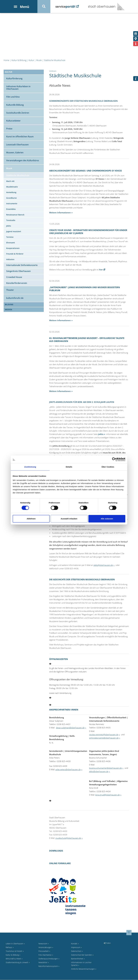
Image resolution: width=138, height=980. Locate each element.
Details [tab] (69, 467)
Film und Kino (13, 97)
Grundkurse (11, 198)
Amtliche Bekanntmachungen (83, 969)
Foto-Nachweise (45, 955)
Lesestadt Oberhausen (17, 145)
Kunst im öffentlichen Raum (20, 137)
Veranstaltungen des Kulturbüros (23, 161)
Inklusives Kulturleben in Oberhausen (18, 88)
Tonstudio (11, 220)
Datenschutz (76, 951)
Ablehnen (31, 519)
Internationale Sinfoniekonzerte (22, 265)
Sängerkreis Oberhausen (18, 271)
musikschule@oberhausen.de (68, 838)
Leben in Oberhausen (14, 944)
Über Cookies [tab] (108, 467)
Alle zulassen (107, 519)
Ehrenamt (11, 243)
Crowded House (14, 277)
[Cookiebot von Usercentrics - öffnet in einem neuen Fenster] (114, 459)
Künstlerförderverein (17, 283)
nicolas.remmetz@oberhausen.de (104, 735)
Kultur (31, 60)
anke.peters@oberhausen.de (68, 770)
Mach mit (10, 181)
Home (6, 60)
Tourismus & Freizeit (14, 951)
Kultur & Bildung (19, 60)
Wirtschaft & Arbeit (13, 959)
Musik (39, 60)
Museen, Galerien (15, 153)
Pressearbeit (44, 951)
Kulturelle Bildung (15, 105)
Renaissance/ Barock (15, 215)
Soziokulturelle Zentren (18, 113)
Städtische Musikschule (55, 60)
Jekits (9, 226)
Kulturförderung (14, 79)
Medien (8, 310)
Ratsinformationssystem (48, 966)
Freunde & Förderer (15, 254)
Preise (9, 129)
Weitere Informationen (60, 213)
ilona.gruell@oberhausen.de (108, 795)
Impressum (76, 947)
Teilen (107, 943)
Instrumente (12, 204)
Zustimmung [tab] (30, 467)
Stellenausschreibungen (48, 959)
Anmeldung (11, 192)
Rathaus (9, 947)
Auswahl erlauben (69, 519)
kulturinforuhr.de (15, 298)
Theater (10, 290)
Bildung (9, 305)
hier (101, 270)
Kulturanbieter (13, 121)
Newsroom (43, 944)
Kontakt (74, 944)
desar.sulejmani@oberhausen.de (70, 728)
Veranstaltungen (45, 947)
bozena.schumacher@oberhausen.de (105, 768)
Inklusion (10, 259)
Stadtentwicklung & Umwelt (17, 963)
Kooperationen (13, 248)
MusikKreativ (12, 187)
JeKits (101, 434)
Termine (10, 237)
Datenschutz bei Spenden (82, 955)
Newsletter (43, 963)
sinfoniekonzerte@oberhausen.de (104, 738)
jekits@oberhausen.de (103, 565)
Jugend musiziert (14, 232)
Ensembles (11, 209)
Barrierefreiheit (77, 959)
